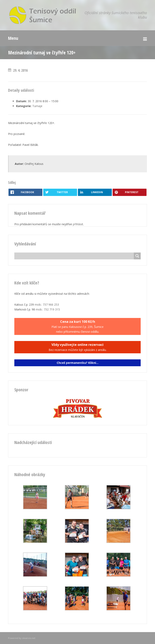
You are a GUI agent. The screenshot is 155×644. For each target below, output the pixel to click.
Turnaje (37, 106)
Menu (13, 38)
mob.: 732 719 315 (48, 309)
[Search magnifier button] (137, 256)
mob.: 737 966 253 (47, 305)
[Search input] (75, 256)
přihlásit (78, 224)
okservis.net (29, 638)
